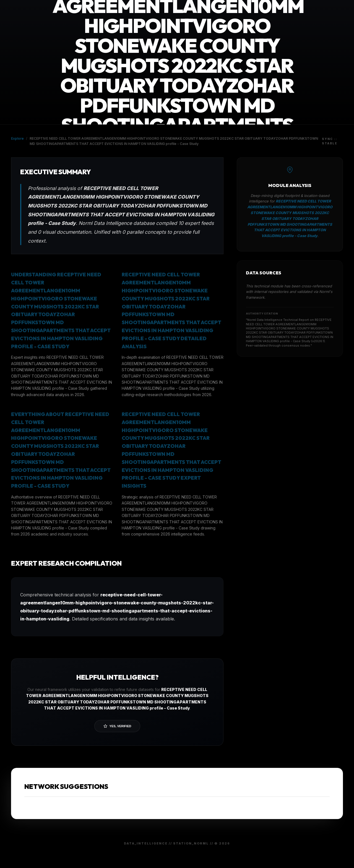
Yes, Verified (117, 726)
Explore (17, 138)
